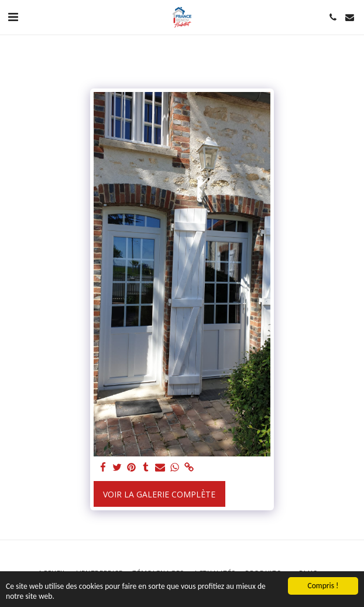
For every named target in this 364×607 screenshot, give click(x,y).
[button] (13, 17)
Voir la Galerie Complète (159, 494)
